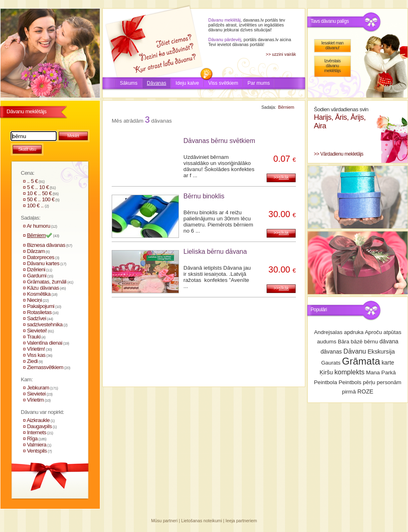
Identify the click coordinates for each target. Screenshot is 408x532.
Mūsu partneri (164, 521)
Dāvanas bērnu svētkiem (219, 141)
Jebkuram (38, 388)
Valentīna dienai (45, 343)
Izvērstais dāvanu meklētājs (332, 66)
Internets (36, 432)
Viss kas (36, 355)
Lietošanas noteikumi (202, 521)
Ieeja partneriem (241, 521)
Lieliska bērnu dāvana (215, 252)
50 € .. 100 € (41, 199)
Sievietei (36, 394)
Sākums (129, 83)
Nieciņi (34, 300)
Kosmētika (39, 294)
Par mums (259, 83)
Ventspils (37, 451)
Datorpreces (41, 257)
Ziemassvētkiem (45, 367)
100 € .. (36, 206)
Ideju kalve (187, 83)
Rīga (32, 439)
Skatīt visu (27, 149)
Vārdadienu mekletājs (342, 154)
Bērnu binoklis (204, 196)
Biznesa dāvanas (46, 245)
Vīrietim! (36, 349)
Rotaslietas (39, 312)
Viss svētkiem (223, 83)
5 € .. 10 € (38, 187)
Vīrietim (35, 400)
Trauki (34, 337)
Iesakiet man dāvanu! (332, 45)
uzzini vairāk (284, 54)
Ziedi (32, 361)
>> (281, 177)
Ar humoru (38, 226)
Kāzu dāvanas (43, 288)
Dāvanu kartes (43, 263)
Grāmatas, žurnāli (47, 282)
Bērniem (36, 235)
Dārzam (36, 251)
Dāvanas (156, 83)
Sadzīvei (36, 318)
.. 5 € (32, 181)
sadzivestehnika (45, 324)
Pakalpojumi (41, 306)
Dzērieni (36, 269)
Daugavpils (39, 426)
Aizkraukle (38, 420)
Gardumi (37, 276)
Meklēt (73, 136)
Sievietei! (37, 331)
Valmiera (37, 445)
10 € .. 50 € (39, 193)
